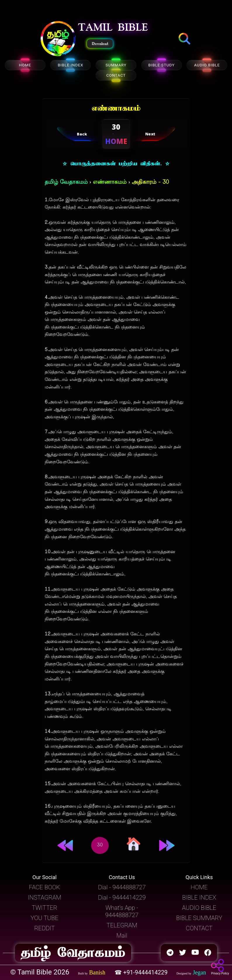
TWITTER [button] (45, 908)
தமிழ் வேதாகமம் (66, 182)
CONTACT (116, 75)
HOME (25, 65)
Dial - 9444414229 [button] (122, 898)
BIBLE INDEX (71, 65)
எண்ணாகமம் (110, 182)
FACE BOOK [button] (44, 887)
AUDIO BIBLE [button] (199, 908)
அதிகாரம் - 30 (150, 182)
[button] (58, 39)
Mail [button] (122, 936)
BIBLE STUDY (161, 65)
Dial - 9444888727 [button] (122, 887)
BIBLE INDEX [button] (199, 898)
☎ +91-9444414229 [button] (142, 972)
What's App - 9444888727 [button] (122, 911)
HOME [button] (199, 887)
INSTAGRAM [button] (45, 898)
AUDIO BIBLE (207, 65)
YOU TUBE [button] (45, 918)
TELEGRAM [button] (122, 925)
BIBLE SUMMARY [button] (199, 918)
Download (100, 44)
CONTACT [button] (199, 928)
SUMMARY (116, 65)
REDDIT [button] (44, 928)
